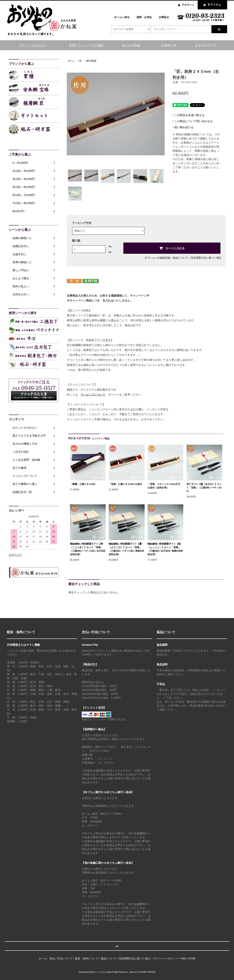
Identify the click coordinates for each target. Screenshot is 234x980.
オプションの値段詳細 (157, 258)
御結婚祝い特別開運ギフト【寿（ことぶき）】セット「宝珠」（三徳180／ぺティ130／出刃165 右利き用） (88, 549)
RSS (184, 958)
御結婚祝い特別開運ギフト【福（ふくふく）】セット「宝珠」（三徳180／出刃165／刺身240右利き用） (165, 549)
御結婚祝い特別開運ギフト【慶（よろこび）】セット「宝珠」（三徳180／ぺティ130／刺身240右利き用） (126, 549)
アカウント (188, 5)
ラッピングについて (93, 395)
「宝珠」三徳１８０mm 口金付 (125, 484)
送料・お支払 (144, 17)
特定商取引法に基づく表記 (206, 258)
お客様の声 (169, 45)
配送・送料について (87, 958)
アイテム (211, 5)
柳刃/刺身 (91, 61)
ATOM (192, 958)
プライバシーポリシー (165, 958)
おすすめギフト (206, 45)
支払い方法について (61, 958)
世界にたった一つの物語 (86, 45)
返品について (180, 258)
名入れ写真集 (131, 45)
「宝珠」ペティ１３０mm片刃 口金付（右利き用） (165, 486)
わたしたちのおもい (33, 45)
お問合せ (164, 17)
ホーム (71, 61)
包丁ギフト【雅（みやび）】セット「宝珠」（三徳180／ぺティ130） (204, 488)
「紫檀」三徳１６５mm (83, 484)
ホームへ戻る (122, 17)
